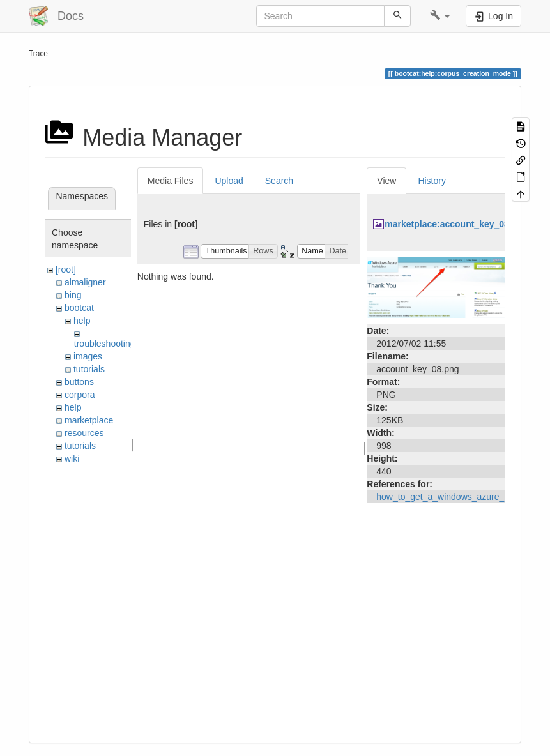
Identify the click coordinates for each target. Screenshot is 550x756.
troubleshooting (105, 344)
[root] (66, 269)
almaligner (85, 282)
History (432, 181)
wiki (72, 458)
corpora (80, 395)
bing (73, 295)
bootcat (79, 308)
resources (84, 433)
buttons (79, 382)
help (82, 321)
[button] (440, 16)
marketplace (89, 420)
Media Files (171, 181)
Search (279, 181)
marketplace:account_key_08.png (456, 224)
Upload (229, 181)
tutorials (89, 369)
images (88, 356)
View (386, 181)
